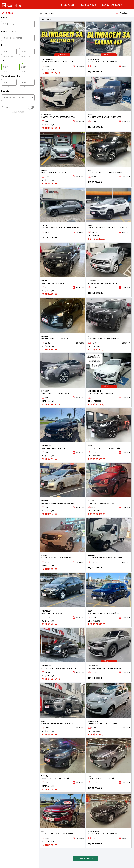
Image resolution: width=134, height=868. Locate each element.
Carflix (12, 5)
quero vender (68, 5)
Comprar (49, 19)
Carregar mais (86, 858)
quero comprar (88, 5)
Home (42, 19)
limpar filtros (18, 112)
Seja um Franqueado (112, 5)
